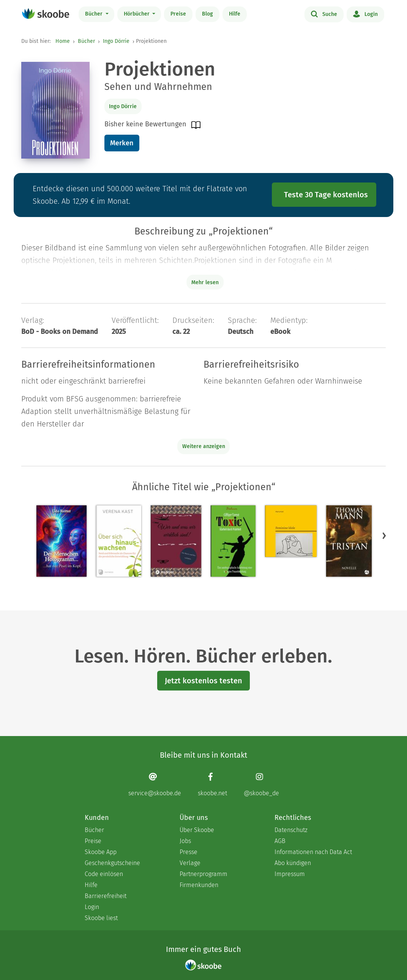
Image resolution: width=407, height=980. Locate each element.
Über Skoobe (197, 830)
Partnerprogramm (204, 874)
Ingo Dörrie (116, 41)
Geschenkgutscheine (112, 863)
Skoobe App (101, 852)
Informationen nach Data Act (313, 852)
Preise (178, 14)
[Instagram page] (261, 784)
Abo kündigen (293, 863)
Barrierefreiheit (106, 896)
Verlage (190, 863)
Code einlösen (104, 874)
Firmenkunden (199, 885)
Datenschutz (291, 830)
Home (63, 41)
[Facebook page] (212, 784)
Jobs (185, 841)
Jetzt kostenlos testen (204, 681)
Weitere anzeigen (204, 446)
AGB (280, 841)
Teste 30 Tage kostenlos (326, 195)
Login (365, 14)
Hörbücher (137, 14)
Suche (324, 14)
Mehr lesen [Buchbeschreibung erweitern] (205, 282)
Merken (122, 143)
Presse (189, 852)
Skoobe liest (101, 918)
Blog (207, 14)
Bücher (95, 14)
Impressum (290, 874)
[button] (384, 535)
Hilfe (235, 14)
